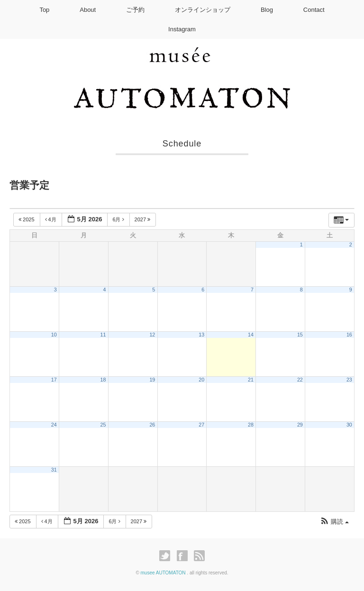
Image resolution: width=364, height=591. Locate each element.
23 (349, 380)
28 (251, 425)
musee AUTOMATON (164, 573)
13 (201, 335)
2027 (143, 219)
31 (54, 470)
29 (300, 425)
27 (201, 425)
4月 (51, 219)
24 (54, 425)
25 (103, 425)
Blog (267, 10)
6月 (119, 219)
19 (152, 380)
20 (201, 380)
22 (300, 380)
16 (349, 335)
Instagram (182, 29)
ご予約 (135, 10)
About (88, 10)
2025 (27, 219)
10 (54, 335)
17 (54, 380)
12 (152, 335)
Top (44, 10)
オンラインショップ (203, 10)
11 (103, 335)
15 (300, 335)
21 (251, 380)
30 (349, 425)
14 (251, 335)
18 (103, 380)
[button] (334, 522)
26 (152, 425)
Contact (314, 10)
